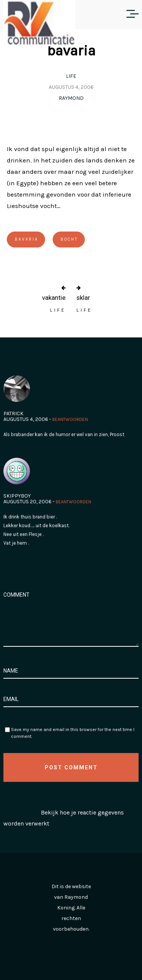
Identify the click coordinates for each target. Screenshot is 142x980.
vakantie (54, 298)
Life (71, 76)
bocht (69, 239)
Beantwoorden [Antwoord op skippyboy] (73, 502)
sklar (83, 298)
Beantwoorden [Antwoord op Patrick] (70, 419)
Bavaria (27, 239)
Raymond (71, 98)
